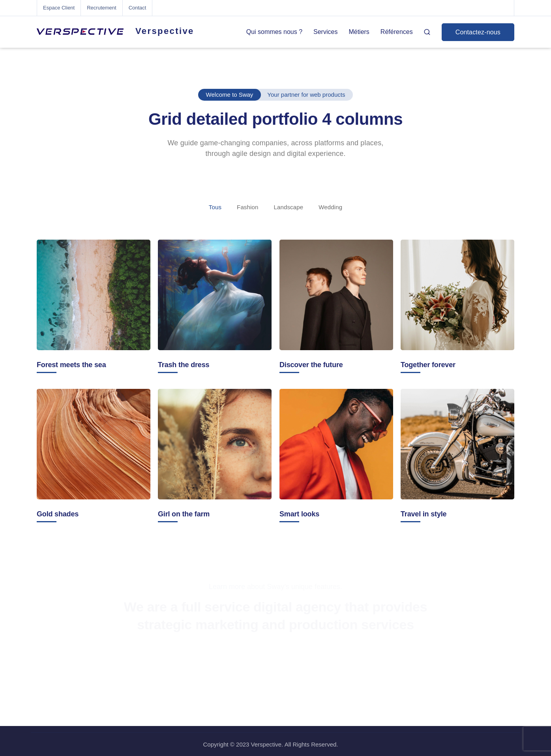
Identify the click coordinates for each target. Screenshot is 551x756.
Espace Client (59, 8)
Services (325, 32)
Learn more (227, 587)
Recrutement (101, 8)
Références (397, 32)
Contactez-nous (478, 32)
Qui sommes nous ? (274, 32)
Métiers (359, 32)
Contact (138, 8)
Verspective (165, 31)
